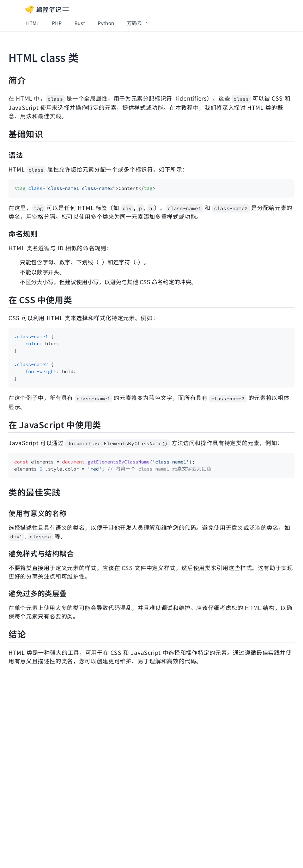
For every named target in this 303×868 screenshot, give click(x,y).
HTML (33, 23)
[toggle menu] (66, 9)
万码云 (137, 23)
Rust (80, 23)
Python (106, 23)
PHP (57, 23)
